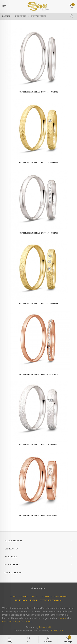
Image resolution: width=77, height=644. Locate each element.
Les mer (62, 618)
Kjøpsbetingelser (28, 597)
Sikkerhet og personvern (54, 597)
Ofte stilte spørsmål (51, 600)
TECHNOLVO (56, 631)
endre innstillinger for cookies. (17, 622)
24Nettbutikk (45, 627)
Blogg (34, 600)
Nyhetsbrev (21, 600)
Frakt (13, 597)
